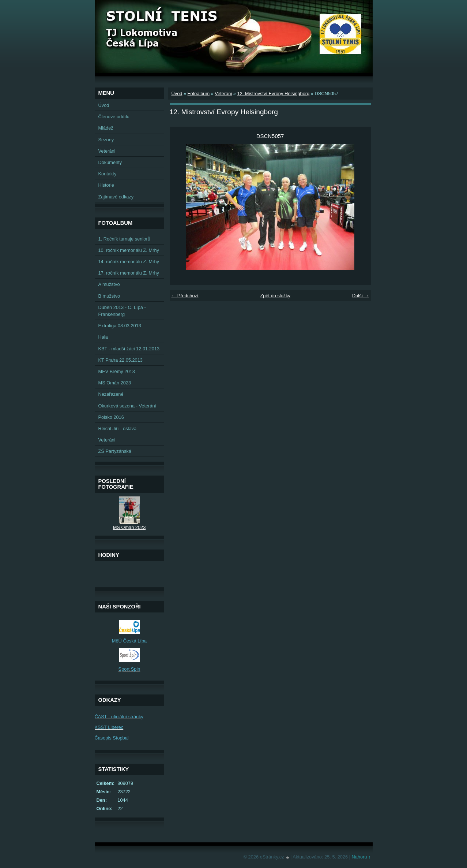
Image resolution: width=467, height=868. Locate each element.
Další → (361, 296)
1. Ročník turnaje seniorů (124, 239)
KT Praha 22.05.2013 (120, 360)
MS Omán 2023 (115, 383)
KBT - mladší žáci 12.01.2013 (129, 349)
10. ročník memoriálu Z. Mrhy (129, 250)
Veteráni (223, 94)
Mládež (106, 128)
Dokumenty (110, 162)
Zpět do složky (275, 296)
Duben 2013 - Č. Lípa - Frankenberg (122, 311)
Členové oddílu (114, 117)
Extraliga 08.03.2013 (120, 326)
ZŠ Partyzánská (115, 451)
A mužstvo (109, 284)
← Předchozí (185, 296)
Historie (106, 185)
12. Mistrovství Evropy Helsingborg (274, 94)
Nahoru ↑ (361, 857)
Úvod (177, 94)
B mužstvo (109, 296)
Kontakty (108, 174)
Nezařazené (111, 394)
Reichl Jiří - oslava (118, 429)
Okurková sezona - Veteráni (127, 406)
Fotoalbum (199, 94)
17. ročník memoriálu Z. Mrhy (129, 273)
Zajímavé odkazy (116, 197)
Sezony (106, 140)
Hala (103, 337)
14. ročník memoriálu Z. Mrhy (129, 262)
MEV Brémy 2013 (117, 371)
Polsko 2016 (111, 417)
